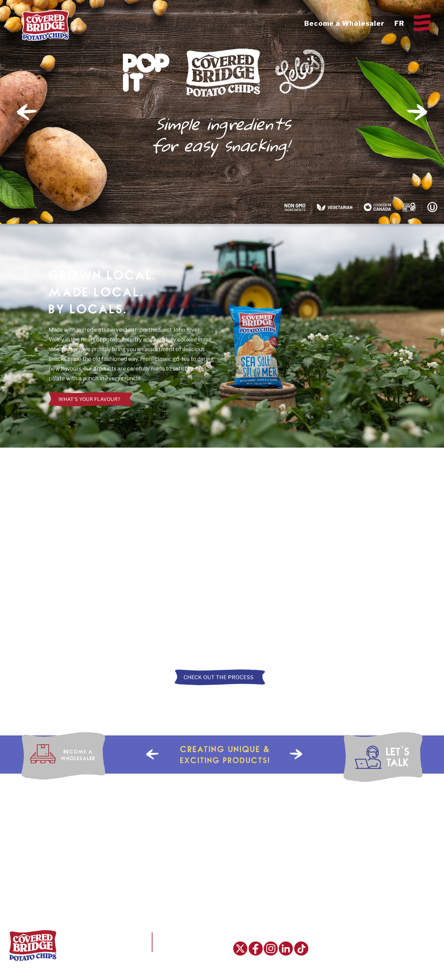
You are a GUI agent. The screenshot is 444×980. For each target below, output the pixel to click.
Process (341, 956)
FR (399, 23)
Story (338, 945)
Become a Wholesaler (344, 23)
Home (332, 926)
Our (387, 926)
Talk (388, 945)
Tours (338, 965)
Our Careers (391, 936)
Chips (337, 936)
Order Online (391, 965)
